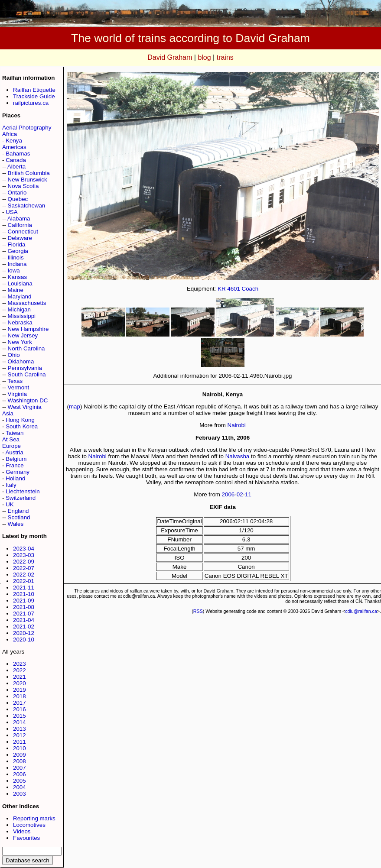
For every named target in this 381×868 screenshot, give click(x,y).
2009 (20, 755)
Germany (18, 472)
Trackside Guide (34, 96)
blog (204, 57)
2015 (20, 716)
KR (222, 289)
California (20, 225)
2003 (20, 794)
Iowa (14, 270)
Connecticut (23, 232)
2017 (20, 703)
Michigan (19, 309)
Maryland (20, 296)
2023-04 (24, 549)
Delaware (20, 238)
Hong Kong (20, 420)
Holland (15, 478)
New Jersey (23, 335)
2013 (20, 729)
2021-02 (24, 627)
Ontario (17, 193)
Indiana (17, 264)
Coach (250, 289)
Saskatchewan (27, 206)
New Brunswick (28, 180)
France (15, 465)
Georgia (18, 251)
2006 (20, 774)
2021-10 (24, 594)
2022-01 (24, 581)
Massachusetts (27, 303)
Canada (16, 160)
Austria (14, 452)
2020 (20, 683)
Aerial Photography (27, 128)
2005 (20, 781)
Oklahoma (21, 361)
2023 (20, 664)
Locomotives (29, 825)
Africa (10, 134)
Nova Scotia (23, 186)
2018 (20, 696)
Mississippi (22, 316)
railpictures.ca (31, 103)
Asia (8, 413)
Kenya (14, 141)
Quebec (18, 199)
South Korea (22, 426)
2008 (20, 761)
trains (225, 57)
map (75, 406)
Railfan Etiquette (34, 90)
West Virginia (25, 407)
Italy (11, 485)
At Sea (11, 439)
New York (20, 342)
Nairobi (237, 425)
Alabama (19, 219)
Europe (11, 446)
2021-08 (24, 607)
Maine (16, 290)
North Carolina (26, 348)
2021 (20, 677)
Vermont (19, 387)
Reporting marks (34, 818)
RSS (198, 611)
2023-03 (24, 555)
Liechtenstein (23, 491)
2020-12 (24, 633)
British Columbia (29, 173)
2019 (20, 690)
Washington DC (28, 400)
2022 (20, 670)
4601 (234, 289)
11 (248, 494)
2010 (20, 748)
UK (10, 504)
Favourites (26, 838)
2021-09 (24, 601)
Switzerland (21, 498)
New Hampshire (28, 329)
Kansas (17, 277)
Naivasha (238, 456)
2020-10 (24, 640)
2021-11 (24, 588)
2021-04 (24, 620)
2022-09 (24, 562)
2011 (20, 742)
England (18, 511)
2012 (20, 735)
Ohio (14, 355)
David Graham (170, 57)
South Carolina (27, 374)
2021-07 (24, 614)
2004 (20, 787)
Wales (16, 524)
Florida (17, 245)
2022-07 (24, 568)
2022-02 (24, 575)
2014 (20, 722)
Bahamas (18, 154)
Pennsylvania (25, 368)
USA (11, 212)
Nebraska (20, 322)
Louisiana (20, 283)
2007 (20, 768)
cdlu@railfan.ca (361, 611)
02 (240, 494)
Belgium (16, 459)
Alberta (16, 167)
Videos (22, 831)
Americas (14, 147)
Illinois (16, 257)
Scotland (19, 517)
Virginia (17, 394)
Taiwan (15, 433)
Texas (15, 381)
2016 (20, 709)
